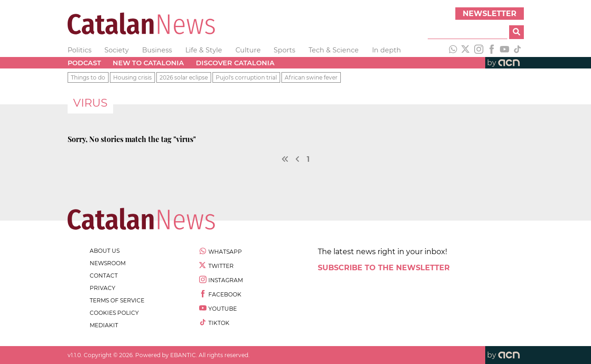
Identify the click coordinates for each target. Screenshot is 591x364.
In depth (387, 50)
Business (157, 50)
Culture (248, 50)
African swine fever (311, 77)
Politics (80, 50)
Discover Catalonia (235, 63)
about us (105, 251)
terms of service (117, 300)
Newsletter (490, 14)
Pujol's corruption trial (246, 77)
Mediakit (104, 325)
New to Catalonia (148, 63)
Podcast (84, 63)
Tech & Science (334, 50)
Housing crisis (132, 77)
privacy (103, 288)
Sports (284, 50)
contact (104, 276)
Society (117, 50)
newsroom (108, 263)
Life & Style (204, 50)
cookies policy (114, 313)
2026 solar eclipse (184, 77)
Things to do (88, 77)
